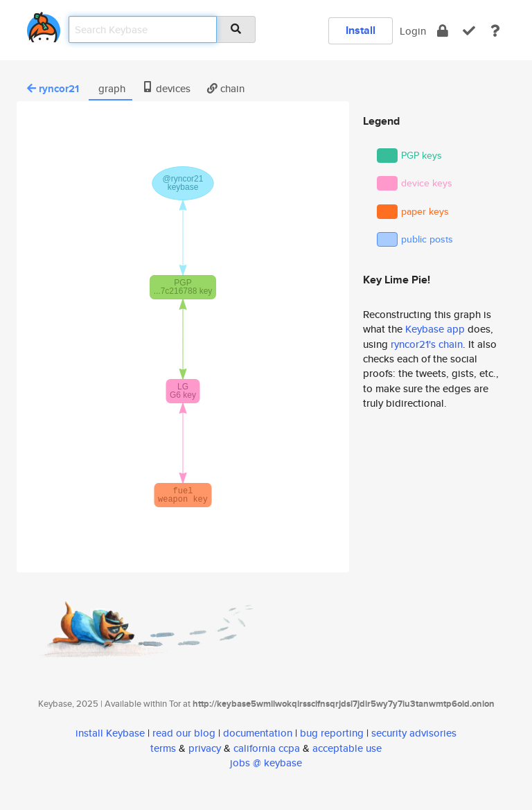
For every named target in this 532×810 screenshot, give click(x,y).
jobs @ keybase (266, 763)
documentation (258, 733)
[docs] (495, 31)
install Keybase (110, 733)
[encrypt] (443, 31)
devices (166, 88)
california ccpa (267, 748)
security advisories (414, 733)
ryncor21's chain (427, 344)
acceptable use (347, 748)
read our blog (184, 733)
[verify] (469, 31)
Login (413, 31)
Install (361, 30)
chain (226, 88)
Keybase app (435, 329)
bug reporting (332, 733)
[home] (44, 25)
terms (163, 748)
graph (110, 88)
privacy (205, 748)
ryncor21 (53, 89)
